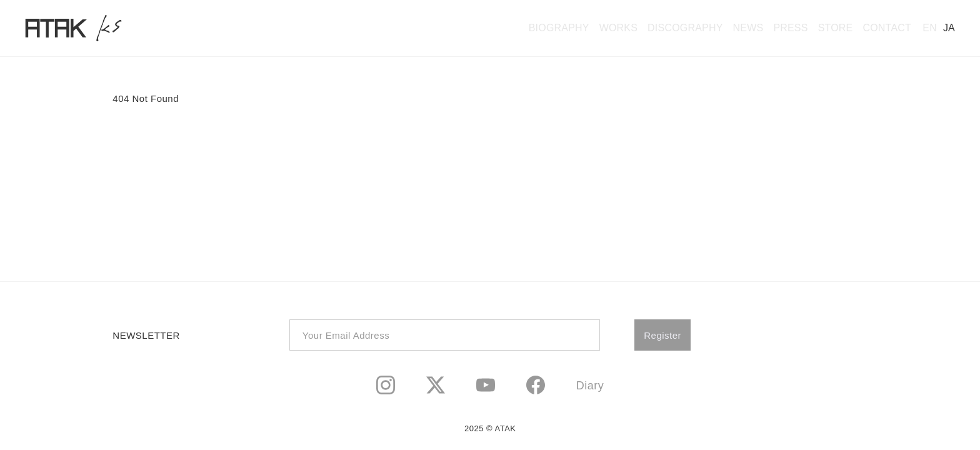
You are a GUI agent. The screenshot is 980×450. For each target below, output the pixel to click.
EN (930, 28)
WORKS (618, 28)
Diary (590, 386)
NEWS (748, 28)
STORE (836, 28)
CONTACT (887, 28)
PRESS (790, 28)
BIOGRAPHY (559, 28)
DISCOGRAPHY (685, 28)
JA (949, 28)
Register (662, 335)
